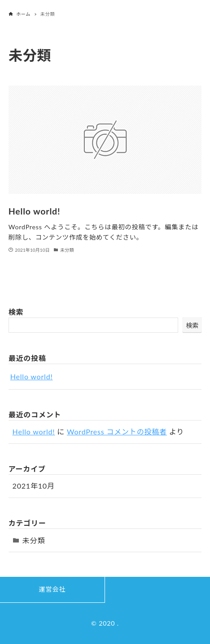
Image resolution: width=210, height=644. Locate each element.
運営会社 (52, 589)
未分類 (34, 540)
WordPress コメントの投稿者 (117, 431)
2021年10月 (34, 486)
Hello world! (32, 376)
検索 (16, 312)
